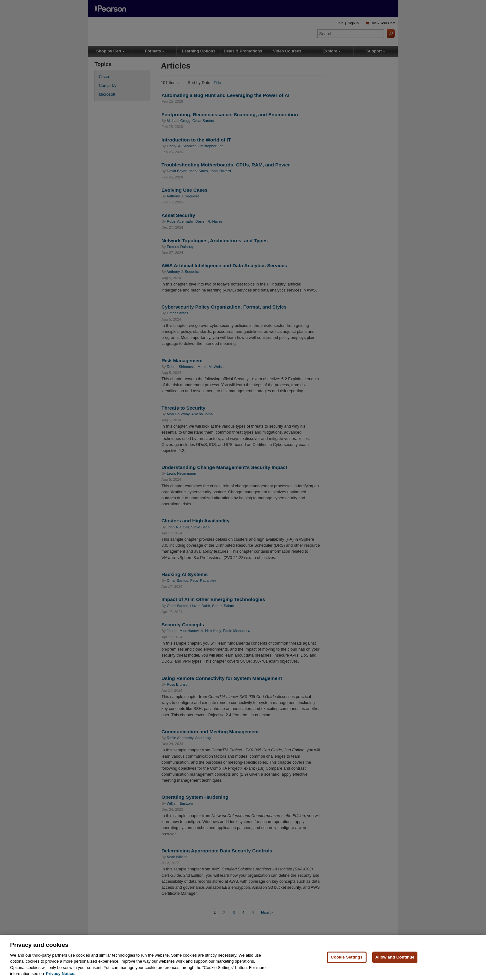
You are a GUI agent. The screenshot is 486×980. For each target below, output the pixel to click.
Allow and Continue (395, 966)
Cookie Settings (347, 966)
